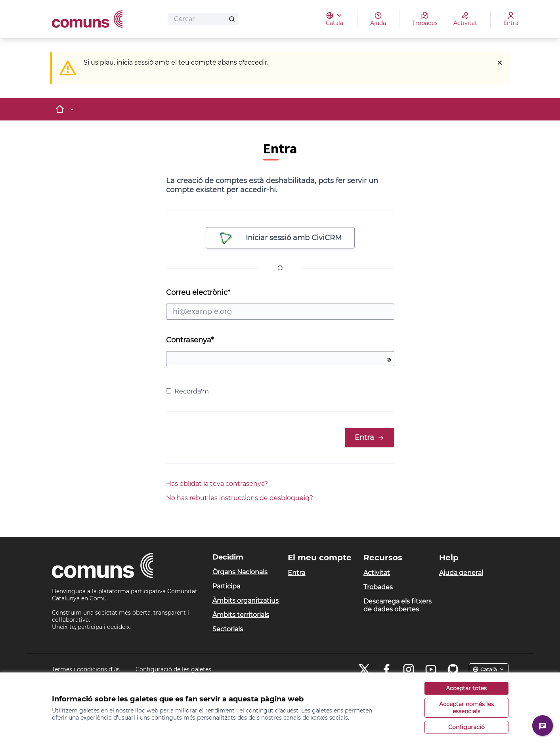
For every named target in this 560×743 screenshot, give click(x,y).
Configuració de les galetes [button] (173, 669)
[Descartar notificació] (500, 63)
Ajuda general (461, 573)
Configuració (466, 727)
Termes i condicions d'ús (86, 669)
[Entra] (511, 19)
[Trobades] (425, 19)
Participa (226, 586)
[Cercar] (203, 19)
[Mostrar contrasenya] (389, 360)
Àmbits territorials (241, 615)
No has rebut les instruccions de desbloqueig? (240, 498)
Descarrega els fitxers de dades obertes (398, 605)
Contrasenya (190, 340)
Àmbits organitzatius (246, 601)
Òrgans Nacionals (240, 572)
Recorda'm (187, 391)
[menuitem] (247, 572)
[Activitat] (465, 19)
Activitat (377, 573)
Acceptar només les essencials (466, 708)
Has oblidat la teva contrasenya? (217, 484)
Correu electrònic (280, 304)
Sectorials (228, 629)
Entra (370, 437)
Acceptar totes (466, 688)
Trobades (378, 587)
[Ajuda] (378, 19)
